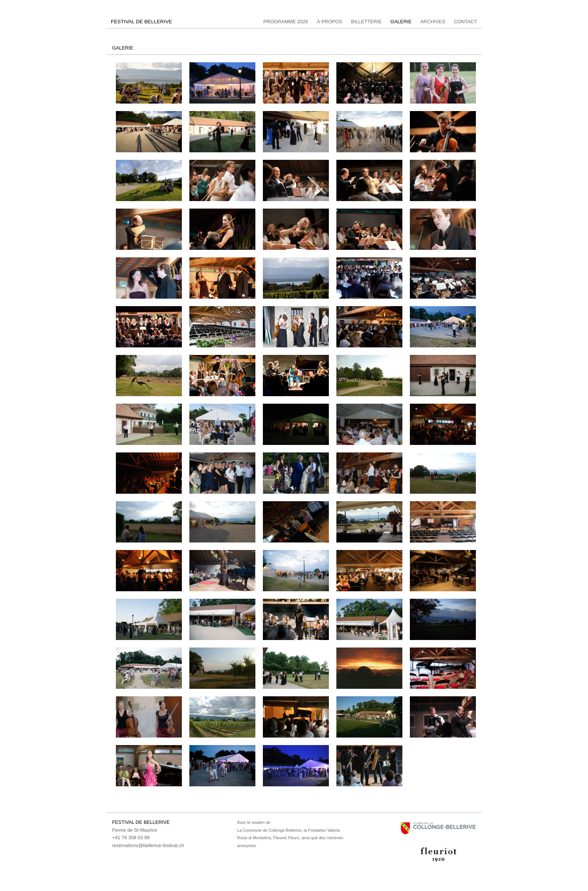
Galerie (401, 22)
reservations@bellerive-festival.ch (148, 845)
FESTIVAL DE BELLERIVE (142, 22)
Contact (465, 22)
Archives (433, 22)
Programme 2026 (286, 22)
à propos (330, 22)
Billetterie (366, 22)
